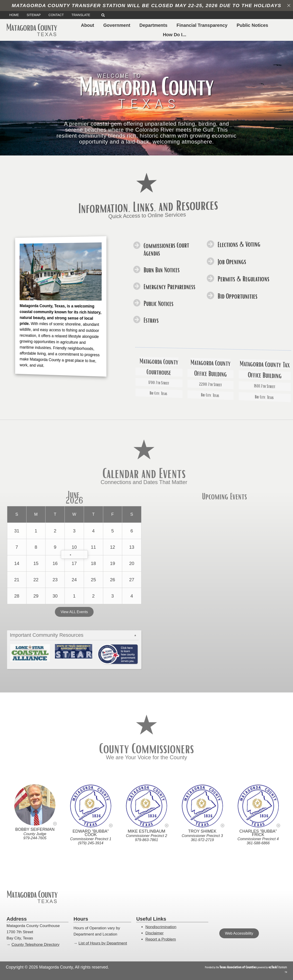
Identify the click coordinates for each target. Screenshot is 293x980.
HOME (14, 15)
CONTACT (56, 15)
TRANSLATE (82, 15)
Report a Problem (161, 939)
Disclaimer (154, 933)
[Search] (103, 15)
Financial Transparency (203, 25)
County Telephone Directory (35, 945)
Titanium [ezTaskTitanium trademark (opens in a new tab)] (278, 967)
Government (118, 25)
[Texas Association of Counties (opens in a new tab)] (238, 967)
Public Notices (253, 25)
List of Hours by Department (103, 943)
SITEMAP (34, 15)
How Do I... (175, 35)
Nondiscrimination (161, 927)
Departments (154, 25)
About (89, 25)
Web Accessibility (239, 933)
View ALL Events (57, 613)
